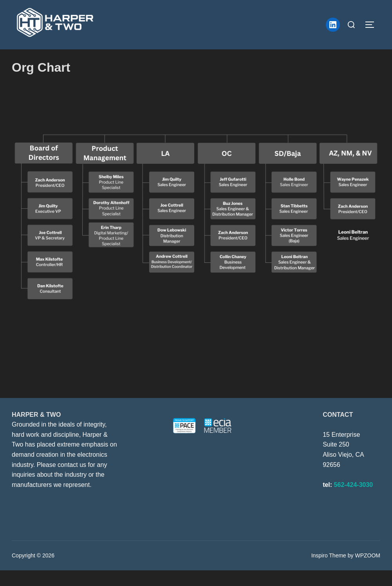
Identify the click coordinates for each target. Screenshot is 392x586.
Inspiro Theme (329, 571)
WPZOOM (368, 571)
